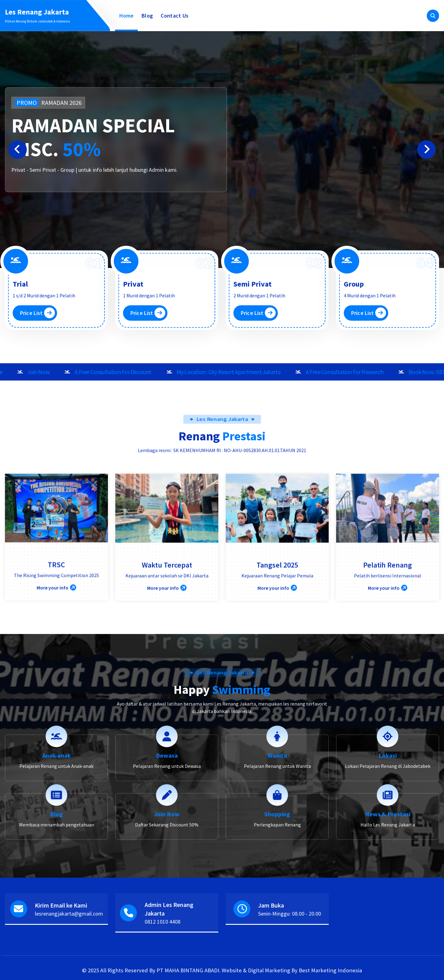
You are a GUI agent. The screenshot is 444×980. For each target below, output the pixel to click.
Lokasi (388, 809)
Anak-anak (57, 809)
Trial (20, 323)
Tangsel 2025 (277, 626)
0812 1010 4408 (162, 941)
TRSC (56, 626)
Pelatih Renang (388, 626)
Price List (37, 352)
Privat (133, 323)
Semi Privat (253, 323)
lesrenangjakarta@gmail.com (69, 933)
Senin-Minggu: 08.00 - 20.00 (290, 933)
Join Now (167, 867)
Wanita (277, 809)
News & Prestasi (388, 867)
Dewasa (167, 809)
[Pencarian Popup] (433, 16)
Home (127, 16)
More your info (56, 649)
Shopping (277, 867)
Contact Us (175, 16)
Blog (147, 16)
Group (354, 323)
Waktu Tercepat (167, 626)
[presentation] (18, 150)
